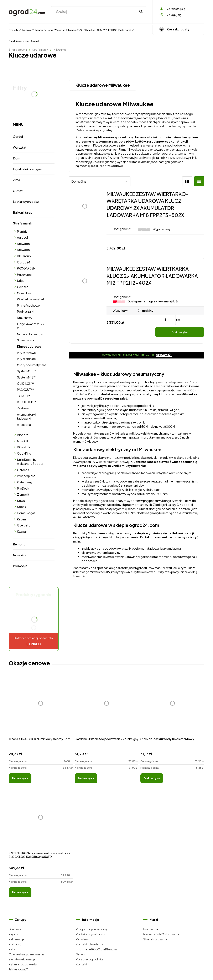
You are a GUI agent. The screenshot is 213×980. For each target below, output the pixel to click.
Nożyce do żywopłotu (32, 334)
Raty (12, 949)
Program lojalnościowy (92, 929)
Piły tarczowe (26, 353)
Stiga (21, 281)
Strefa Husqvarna (155, 939)
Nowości (19, 555)
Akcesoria (24, 425)
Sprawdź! (164, 355)
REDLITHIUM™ (27, 402)
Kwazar (22, 531)
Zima (16, 180)
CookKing (24, 453)
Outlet (18, 191)
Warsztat (20, 147)
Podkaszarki (26, 311)
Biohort (22, 435)
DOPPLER (24, 447)
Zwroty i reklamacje (22, 959)
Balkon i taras (23, 212)
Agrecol (22, 237)
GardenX (23, 470)
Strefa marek (22, 223)
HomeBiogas (26, 513)
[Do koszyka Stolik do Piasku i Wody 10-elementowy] (152, 778)
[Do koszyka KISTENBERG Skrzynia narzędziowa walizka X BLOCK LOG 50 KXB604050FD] (20, 892)
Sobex (22, 507)
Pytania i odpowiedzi (23, 964)
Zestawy (23, 408)
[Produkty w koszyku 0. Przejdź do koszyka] (178, 29)
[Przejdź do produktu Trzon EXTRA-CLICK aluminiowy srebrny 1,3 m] (41, 708)
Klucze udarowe (29, 346)
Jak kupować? (18, 969)
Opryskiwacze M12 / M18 (31, 326)
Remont (19, 544)
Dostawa (15, 929)
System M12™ (27, 377)
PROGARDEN (26, 268)
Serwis (80, 954)
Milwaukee (24, 293)
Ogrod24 (24, 262)
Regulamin (83, 939)
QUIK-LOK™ (25, 383)
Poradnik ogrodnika (90, 959)
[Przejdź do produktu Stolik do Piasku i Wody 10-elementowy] (172, 708)
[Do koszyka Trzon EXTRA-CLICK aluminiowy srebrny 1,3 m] (20, 778)
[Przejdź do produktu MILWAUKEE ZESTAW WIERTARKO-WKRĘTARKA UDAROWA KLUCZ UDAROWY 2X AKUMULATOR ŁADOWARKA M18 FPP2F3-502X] (85, 222)
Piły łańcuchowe (28, 305)
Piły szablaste (26, 359)
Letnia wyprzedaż (26, 201)
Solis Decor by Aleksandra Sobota (30, 462)
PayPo (13, 934)
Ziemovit (23, 494)
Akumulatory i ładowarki (27, 416)
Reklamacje (17, 939)
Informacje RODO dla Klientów (97, 949)
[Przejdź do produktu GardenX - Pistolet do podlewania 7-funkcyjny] (107, 708)
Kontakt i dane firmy (90, 944)
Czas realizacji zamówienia (27, 954)
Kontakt (82, 964)
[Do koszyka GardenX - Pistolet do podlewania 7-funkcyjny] (86, 778)
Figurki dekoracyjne (27, 169)
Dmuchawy (25, 318)
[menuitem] (15, 30)
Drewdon (23, 244)
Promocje (20, 566)
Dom (17, 158)
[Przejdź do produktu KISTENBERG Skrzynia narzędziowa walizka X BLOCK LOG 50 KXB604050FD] (41, 822)
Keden (21, 519)
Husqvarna (24, 274)
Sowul (21, 501)
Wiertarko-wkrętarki (31, 299)
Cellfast (22, 287)
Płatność (15, 944)
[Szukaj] (141, 12)
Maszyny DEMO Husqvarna (161, 934)
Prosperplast (26, 476)
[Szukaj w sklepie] (95, 12)
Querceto (24, 525)
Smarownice (26, 340)
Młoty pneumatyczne (32, 365)
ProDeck (23, 488)
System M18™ (27, 371)
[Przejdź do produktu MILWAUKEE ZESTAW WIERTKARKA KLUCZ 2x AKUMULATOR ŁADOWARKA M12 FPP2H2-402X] (85, 301)
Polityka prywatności (90, 934)
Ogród (18, 136)
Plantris (22, 231)
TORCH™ (24, 396)
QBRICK (23, 441)
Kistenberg (25, 482)
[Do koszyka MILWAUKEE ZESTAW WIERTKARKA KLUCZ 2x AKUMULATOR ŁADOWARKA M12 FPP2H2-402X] (180, 332)
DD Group (24, 256)
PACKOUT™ (25, 390)
